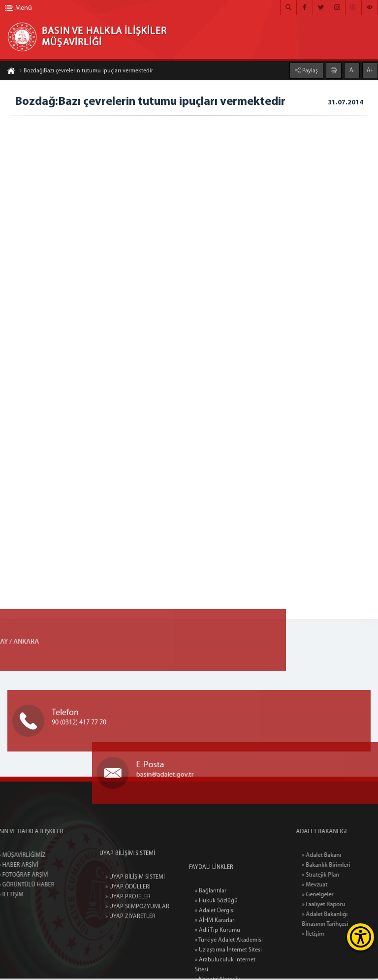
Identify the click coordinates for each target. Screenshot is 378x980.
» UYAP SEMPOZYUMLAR (137, 939)
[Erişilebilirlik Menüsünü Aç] (361, 937)
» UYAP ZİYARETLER (130, 948)
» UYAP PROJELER (128, 929)
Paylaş (309, 70)
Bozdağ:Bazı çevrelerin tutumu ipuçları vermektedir (86, 71)
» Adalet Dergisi (215, 961)
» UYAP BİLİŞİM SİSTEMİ (135, 909)
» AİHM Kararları (215, 971)
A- (352, 70)
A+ (370, 70)
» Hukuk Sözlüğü (216, 951)
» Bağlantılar (211, 942)
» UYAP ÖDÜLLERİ (128, 919)
